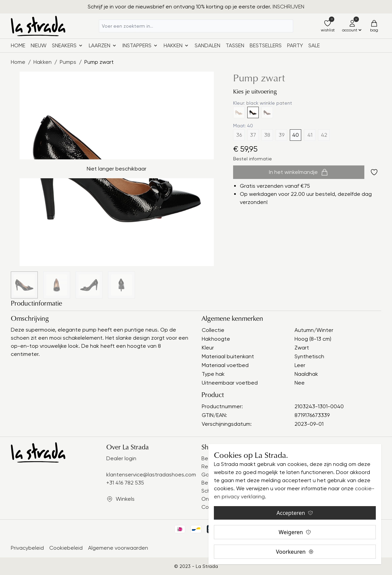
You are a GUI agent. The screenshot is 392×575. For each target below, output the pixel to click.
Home (18, 45)
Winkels (125, 499)
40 (296, 135)
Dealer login (121, 458)
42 (324, 135)
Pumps (68, 62)
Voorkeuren (295, 552)
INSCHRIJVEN (288, 7)
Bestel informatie (253, 159)
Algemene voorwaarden (118, 548)
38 (267, 135)
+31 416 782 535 (125, 483)
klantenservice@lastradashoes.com (151, 475)
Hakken (43, 62)
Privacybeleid (27, 548)
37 (253, 135)
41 (310, 135)
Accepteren (295, 513)
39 (282, 135)
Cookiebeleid (66, 548)
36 (239, 135)
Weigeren (295, 532)
